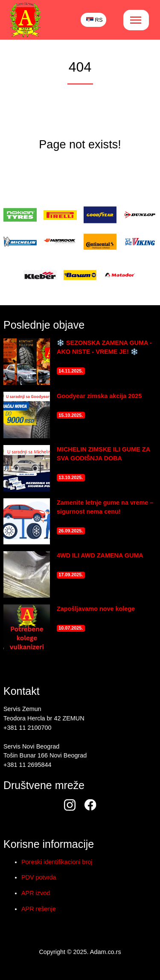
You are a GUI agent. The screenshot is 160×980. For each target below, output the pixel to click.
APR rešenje (39, 909)
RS (95, 20)
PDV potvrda (39, 877)
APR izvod (36, 893)
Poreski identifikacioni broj (57, 862)
